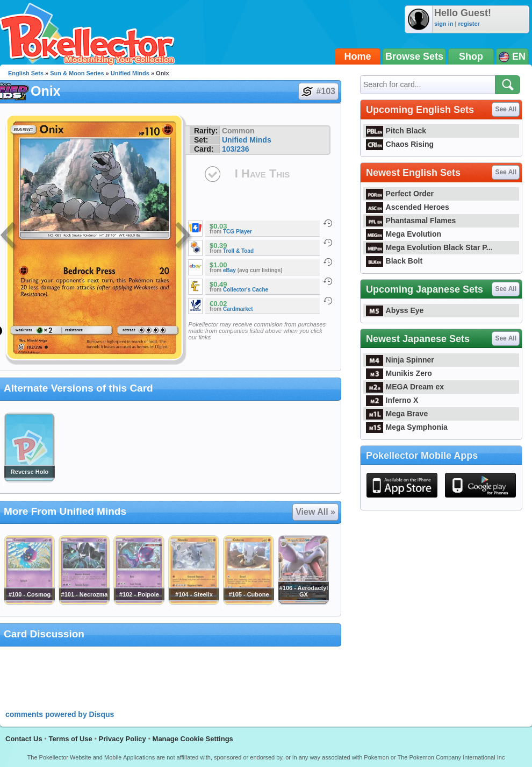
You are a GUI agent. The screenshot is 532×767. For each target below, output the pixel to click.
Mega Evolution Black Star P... (429, 247)
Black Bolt (394, 261)
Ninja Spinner (400, 360)
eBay (229, 270)
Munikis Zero (399, 373)
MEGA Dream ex (405, 387)
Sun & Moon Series (77, 73)
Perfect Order (400, 194)
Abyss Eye (395, 310)
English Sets (26, 73)
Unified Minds (130, 73)
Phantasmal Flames (411, 221)
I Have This (262, 173)
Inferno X (392, 400)
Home (358, 56)
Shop (471, 56)
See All (506, 109)
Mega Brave (397, 414)
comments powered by (60, 714)
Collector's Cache (246, 290)
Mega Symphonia (407, 427)
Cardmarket (238, 309)
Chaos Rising (400, 144)
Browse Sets (414, 56)
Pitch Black (396, 131)
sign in (444, 24)
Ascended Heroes (408, 207)
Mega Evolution (404, 234)
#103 (318, 91)
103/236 (236, 149)
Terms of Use (70, 739)
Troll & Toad (238, 251)
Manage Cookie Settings (193, 739)
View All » (315, 512)
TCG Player (238, 232)
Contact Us (24, 739)
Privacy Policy (123, 739)
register (469, 24)
